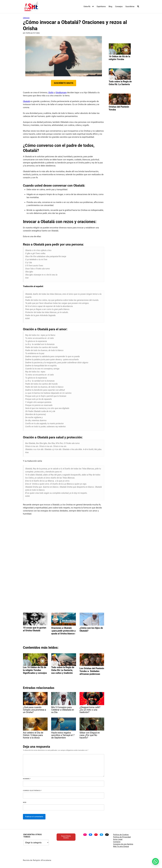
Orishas (26, 18)
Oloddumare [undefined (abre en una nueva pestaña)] (61, 93)
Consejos (119, 6)
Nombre (27, 779)
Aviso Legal (118, 839)
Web (25, 802)
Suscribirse (130, 6)
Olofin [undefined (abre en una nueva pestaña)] (51, 93)
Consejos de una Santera (123, 844)
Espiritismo (101, 6)
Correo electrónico (32, 791)
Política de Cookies (121, 835)
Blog (110, 6)
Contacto (117, 842)
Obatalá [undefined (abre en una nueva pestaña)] (26, 101)
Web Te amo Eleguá (121, 846)
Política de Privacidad (122, 837)
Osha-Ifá (87, 6)
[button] (155, 861)
